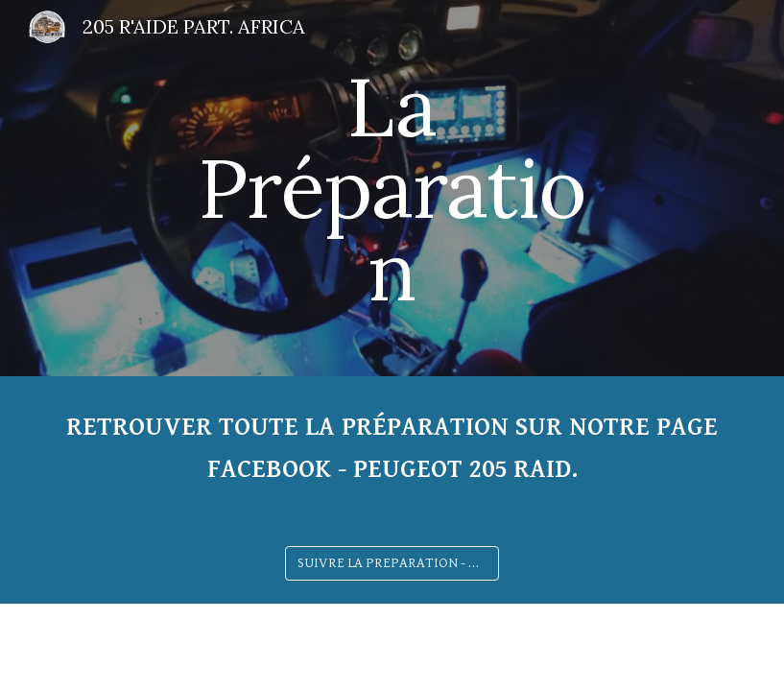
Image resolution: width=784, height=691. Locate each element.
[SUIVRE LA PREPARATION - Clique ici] (392, 563)
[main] (392, 188)
